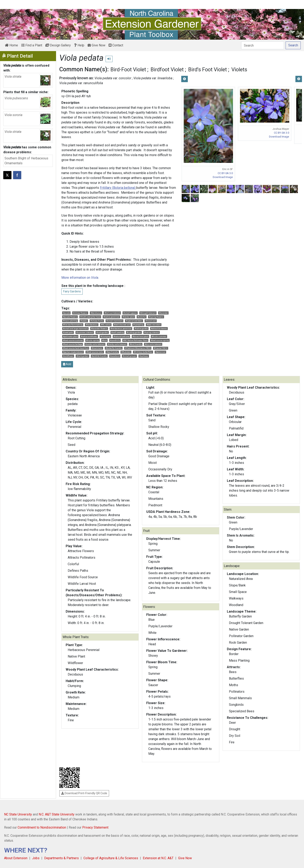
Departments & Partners (61, 858)
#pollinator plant (70, 336)
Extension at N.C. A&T (158, 858)
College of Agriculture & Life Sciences (111, 858)
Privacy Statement (95, 827)
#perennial (160, 352)
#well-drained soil (122, 325)
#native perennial (111, 317)
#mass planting (70, 321)
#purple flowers (70, 317)
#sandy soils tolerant (95, 344)
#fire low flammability (73, 325)
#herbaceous (92, 325)
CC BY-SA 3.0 (225, 173)
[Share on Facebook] (17, 175)
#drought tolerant (148, 313)
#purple (66, 313)
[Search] (263, 45)
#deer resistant (154, 325)
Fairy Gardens (72, 291)
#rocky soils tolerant (117, 344)
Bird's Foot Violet (208, 69)
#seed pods (68, 332)
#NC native (106, 325)
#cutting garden (134, 332)
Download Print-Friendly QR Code (84, 793)
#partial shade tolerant (73, 352)
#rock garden (102, 332)
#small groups (129, 356)
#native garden (141, 328)
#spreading (138, 325)
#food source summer (73, 340)
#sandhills (115, 340)
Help (79, 45)
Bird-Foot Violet (128, 69)
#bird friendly (136, 344)
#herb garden (82, 356)
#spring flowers (156, 317)
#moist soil (151, 321)
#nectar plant (128, 317)
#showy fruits (97, 321)
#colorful (142, 317)
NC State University (18, 814)
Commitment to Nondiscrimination (42, 827)
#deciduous (96, 313)
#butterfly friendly (114, 348)
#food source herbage (73, 344)
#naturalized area (122, 336)
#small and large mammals (75, 328)
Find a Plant (32, 45)
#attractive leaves (159, 328)
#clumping (105, 336)
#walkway (144, 356)
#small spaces (130, 313)
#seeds (84, 321)
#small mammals (115, 321)
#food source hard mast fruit (76, 348)
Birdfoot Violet (167, 69)
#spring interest (152, 332)
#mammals (97, 348)
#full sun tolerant (112, 313)
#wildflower (68, 356)
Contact (116, 45)
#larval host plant (140, 336)
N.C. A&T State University (57, 814)
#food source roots (95, 352)
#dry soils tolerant (153, 344)
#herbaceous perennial (121, 328)
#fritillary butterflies (143, 352)
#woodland (115, 356)
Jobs (36, 858)
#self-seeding (118, 332)
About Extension (16, 858)
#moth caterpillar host (90, 317)
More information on (80, 278)
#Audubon (126, 352)
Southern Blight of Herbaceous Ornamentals (26, 161)
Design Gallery (58, 45)
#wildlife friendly (99, 356)
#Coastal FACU (161, 348)
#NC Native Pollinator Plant (135, 340)
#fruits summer (159, 336)
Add (67, 364)
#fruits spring (92, 340)
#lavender (163, 313)
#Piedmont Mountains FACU (138, 348)
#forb (104, 340)
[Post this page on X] (7, 175)
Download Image (223, 177)
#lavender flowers (99, 328)
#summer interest (85, 332)
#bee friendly (112, 352)
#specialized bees (134, 321)
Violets (239, 69)
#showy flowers (80, 313)
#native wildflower (89, 336)
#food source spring (160, 340)
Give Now (96, 45)
